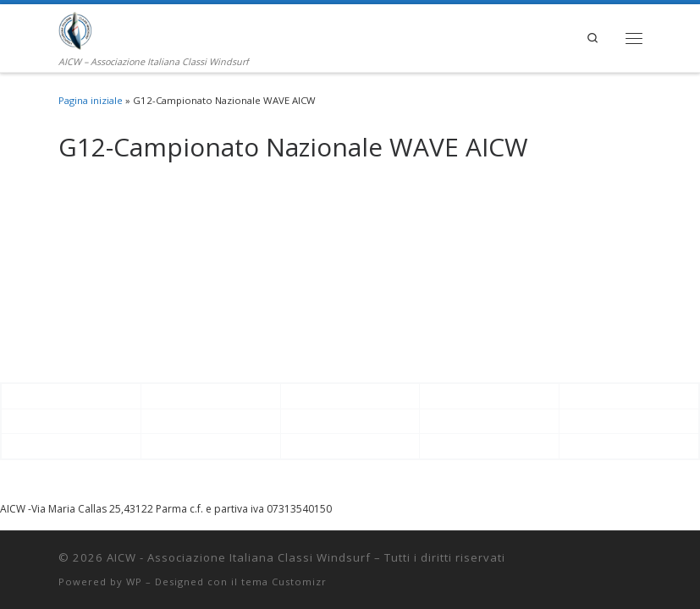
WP (134, 582)
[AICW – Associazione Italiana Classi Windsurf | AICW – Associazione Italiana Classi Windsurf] (76, 29)
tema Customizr (284, 582)
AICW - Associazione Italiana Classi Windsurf (239, 557)
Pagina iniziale (91, 100)
